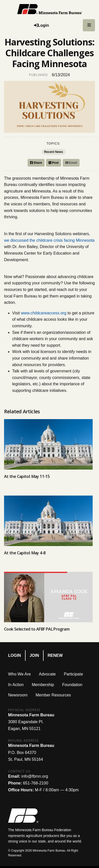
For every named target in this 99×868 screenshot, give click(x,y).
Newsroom (18, 695)
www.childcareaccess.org (44, 313)
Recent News (54, 152)
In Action (16, 685)
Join (34, 655)
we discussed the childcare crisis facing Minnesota (49, 240)
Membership (43, 685)
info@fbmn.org (35, 776)
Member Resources (53, 695)
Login (15, 655)
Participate (73, 674)
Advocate (47, 674)
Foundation (72, 685)
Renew (55, 655)
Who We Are (19, 674)
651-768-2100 (36, 783)
